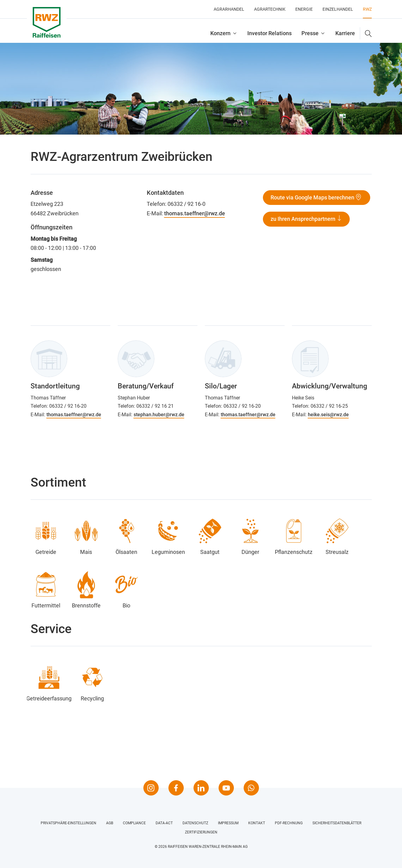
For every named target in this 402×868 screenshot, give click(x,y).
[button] (366, 33)
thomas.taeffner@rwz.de (195, 213)
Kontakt (257, 823)
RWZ (367, 9)
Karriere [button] (345, 33)
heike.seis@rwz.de (328, 415)
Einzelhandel (338, 9)
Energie (304, 9)
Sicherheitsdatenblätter (337, 823)
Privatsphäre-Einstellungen (68, 823)
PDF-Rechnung (289, 823)
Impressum (228, 823)
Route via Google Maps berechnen (312, 197)
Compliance (134, 823)
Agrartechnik (270, 9)
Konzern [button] (220, 33)
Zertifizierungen (201, 832)
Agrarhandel (229, 9)
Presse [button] (310, 33)
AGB (110, 823)
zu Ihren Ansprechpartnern (304, 219)
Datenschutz (195, 823)
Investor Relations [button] (269, 33)
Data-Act (164, 823)
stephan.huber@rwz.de (159, 415)
